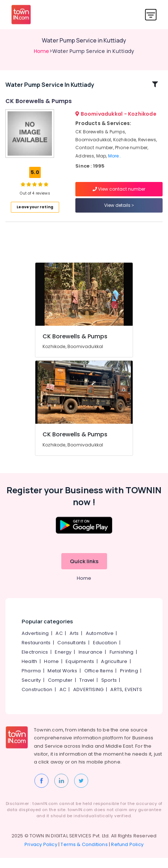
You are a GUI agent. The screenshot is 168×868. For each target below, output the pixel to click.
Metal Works (62, 681)
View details (119, 211)
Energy (63, 662)
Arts (74, 643)
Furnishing (122, 662)
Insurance (91, 662)
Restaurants (36, 653)
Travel (87, 690)
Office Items (99, 681)
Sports (109, 690)
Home (42, 51)
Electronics (35, 662)
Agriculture (114, 671)
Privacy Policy (41, 854)
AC (59, 643)
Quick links (84, 571)
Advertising (35, 643)
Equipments (80, 671)
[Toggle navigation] (151, 15)
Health (29, 671)
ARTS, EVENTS (126, 700)
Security (31, 690)
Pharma (31, 681)
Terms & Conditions (84, 854)
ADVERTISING (88, 700)
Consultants (72, 653)
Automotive (100, 643)
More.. (115, 161)
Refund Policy (127, 854)
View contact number (119, 194)
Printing (129, 681)
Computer (60, 690)
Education (105, 653)
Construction (37, 700)
